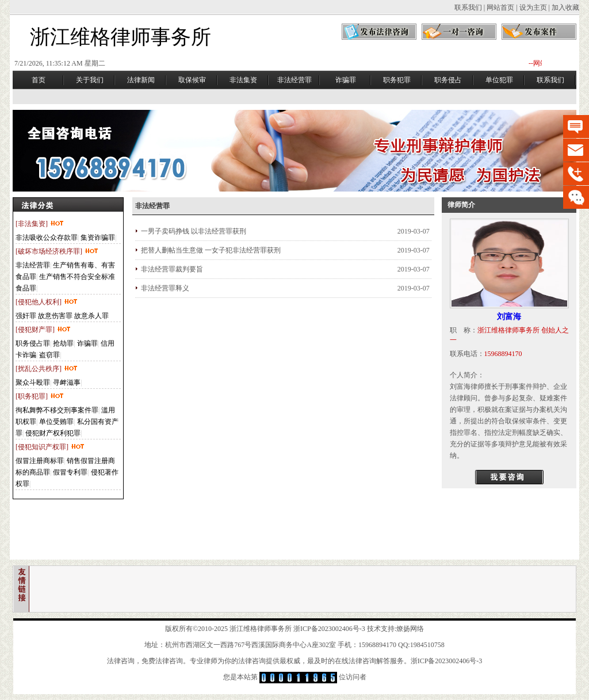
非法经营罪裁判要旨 (172, 269)
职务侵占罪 (33, 343)
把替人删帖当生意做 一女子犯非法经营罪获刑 (211, 250)
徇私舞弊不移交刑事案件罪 (57, 410)
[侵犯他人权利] (47, 302)
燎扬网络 (410, 629)
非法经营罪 (33, 265)
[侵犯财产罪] (43, 330)
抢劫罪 (63, 343)
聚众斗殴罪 (33, 382)
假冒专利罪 (70, 472)
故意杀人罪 (91, 316)
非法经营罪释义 (165, 288)
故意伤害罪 (55, 316)
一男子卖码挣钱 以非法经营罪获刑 (194, 231)
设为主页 (533, 7)
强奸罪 (26, 316)
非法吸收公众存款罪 (47, 238)
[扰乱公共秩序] (47, 369)
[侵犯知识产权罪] (50, 447)
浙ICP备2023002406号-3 (329, 629)
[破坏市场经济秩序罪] (57, 251)
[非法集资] (40, 224)
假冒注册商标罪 (40, 461)
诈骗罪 (87, 343)
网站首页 (500, 7)
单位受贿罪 (56, 422)
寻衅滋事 (67, 382)
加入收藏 (565, 7)
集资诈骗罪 (98, 238)
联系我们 (468, 7)
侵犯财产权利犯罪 (53, 433)
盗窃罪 (49, 355)
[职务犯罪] (40, 396)
